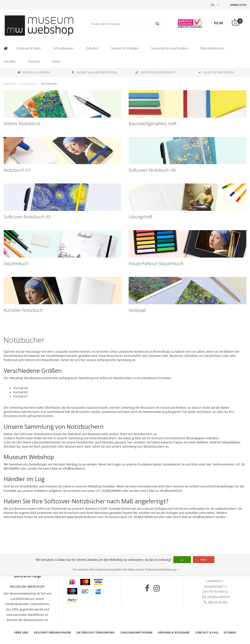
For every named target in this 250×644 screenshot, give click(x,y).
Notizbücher (49, 84)
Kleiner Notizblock (22, 124)
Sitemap (230, 632)
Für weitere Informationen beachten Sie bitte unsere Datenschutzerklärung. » (126, 570)
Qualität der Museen (216, 72)
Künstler (10, 61)
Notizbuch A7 (17, 170)
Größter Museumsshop (155, 72)
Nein (204, 560)
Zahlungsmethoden (136, 632)
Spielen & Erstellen (125, 48)
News (56, 61)
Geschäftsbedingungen (52, 632)
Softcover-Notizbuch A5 (27, 217)
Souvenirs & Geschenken (170, 48)
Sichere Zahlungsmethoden (95, 72)
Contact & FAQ (207, 632)
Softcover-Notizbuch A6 (152, 170)
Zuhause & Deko (29, 48)
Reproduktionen (212, 48)
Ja (182, 560)
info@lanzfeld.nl (203, 517)
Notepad (137, 310)
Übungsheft (141, 217)
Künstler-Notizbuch (23, 310)
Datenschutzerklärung (96, 632)
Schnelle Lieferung (34, 72)
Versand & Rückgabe (174, 632)
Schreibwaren (63, 48)
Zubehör (92, 48)
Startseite (10, 84)
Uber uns (21, 632)
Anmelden (238, 5)
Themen (34, 61)
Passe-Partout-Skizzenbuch (156, 263)
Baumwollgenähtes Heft (153, 124)
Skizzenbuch (16, 263)
